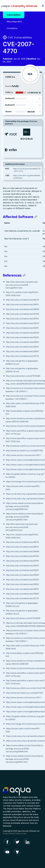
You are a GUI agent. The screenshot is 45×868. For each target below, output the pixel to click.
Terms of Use (21, 833)
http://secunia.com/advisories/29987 (22, 351)
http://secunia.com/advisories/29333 (22, 337)
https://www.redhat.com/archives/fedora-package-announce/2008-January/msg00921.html (25, 517)
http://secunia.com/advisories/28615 (22, 304)
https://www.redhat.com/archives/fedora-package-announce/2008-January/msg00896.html (25, 506)
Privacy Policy (8, 833)
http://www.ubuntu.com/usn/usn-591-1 (24, 455)
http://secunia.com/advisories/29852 (22, 342)
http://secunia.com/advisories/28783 (22, 314)
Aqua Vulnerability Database (19, 6)
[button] (43, 6)
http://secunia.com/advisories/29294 (22, 333)
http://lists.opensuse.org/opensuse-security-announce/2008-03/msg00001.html (22, 285)
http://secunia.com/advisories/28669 (22, 309)
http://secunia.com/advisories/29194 (22, 319)
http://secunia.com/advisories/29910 (22, 347)
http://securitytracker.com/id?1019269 (23, 376)
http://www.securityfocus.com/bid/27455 (24, 451)
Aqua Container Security (17, 791)
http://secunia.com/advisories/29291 (22, 328)
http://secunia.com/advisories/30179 (22, 356)
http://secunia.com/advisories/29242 (22, 323)
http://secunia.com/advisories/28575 (22, 300)
